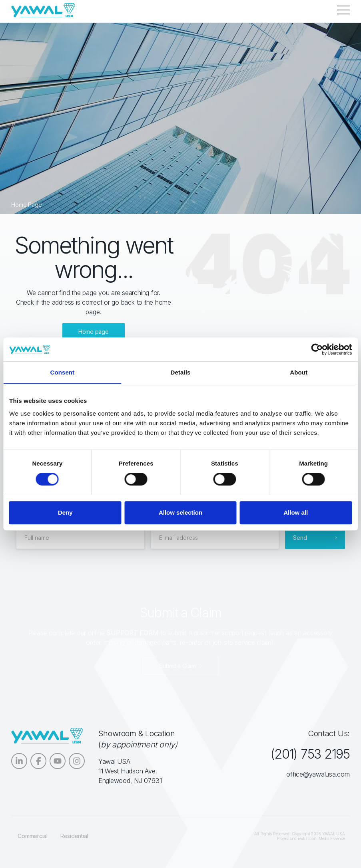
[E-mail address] (215, 538)
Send (300, 538)
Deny (65, 512)
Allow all (296, 512)
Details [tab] (181, 372)
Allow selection (180, 512)
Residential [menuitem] (74, 836)
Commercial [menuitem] (33, 836)
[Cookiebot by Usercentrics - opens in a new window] (317, 349)
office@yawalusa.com (318, 774)
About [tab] (299, 372)
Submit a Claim (178, 666)
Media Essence (332, 838)
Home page (94, 332)
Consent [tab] (62, 372)
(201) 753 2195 (310, 754)
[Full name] (80, 538)
